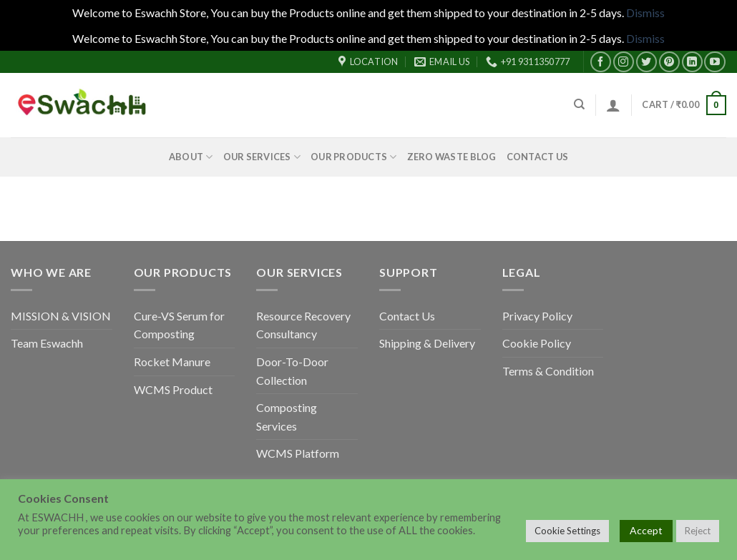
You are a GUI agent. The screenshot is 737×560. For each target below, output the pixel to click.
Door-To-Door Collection (292, 371)
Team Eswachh (47, 343)
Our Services (262, 157)
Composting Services (287, 417)
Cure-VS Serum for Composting (179, 325)
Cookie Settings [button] (567, 531)
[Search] (579, 104)
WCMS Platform (298, 453)
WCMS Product (173, 389)
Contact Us (538, 157)
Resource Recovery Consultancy (303, 325)
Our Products (354, 157)
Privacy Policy (537, 316)
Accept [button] (646, 530)
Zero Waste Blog (452, 157)
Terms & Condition (548, 371)
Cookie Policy (537, 343)
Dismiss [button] (645, 13)
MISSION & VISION (61, 316)
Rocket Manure (172, 362)
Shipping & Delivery (427, 343)
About (191, 157)
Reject (698, 531)
